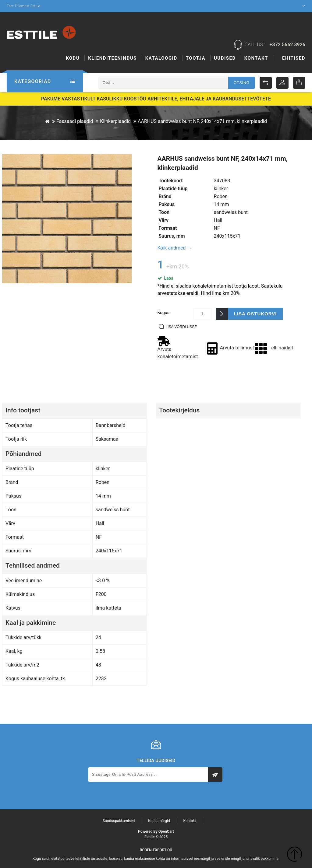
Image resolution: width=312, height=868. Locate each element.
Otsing (242, 83)
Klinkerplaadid (115, 121)
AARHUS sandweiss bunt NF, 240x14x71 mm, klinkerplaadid (202, 121)
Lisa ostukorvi (255, 314)
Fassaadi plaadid (75, 121)
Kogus (163, 313)
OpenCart (166, 831)
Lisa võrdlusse (181, 327)
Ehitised (197, 58)
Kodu (73, 58)
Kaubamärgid (159, 821)
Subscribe (215, 775)
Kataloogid (161, 58)
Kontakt (293, 58)
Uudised (257, 58)
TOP (294, 855)
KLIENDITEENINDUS (112, 58)
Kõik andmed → (175, 248)
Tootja (227, 58)
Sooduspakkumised (119, 821)
